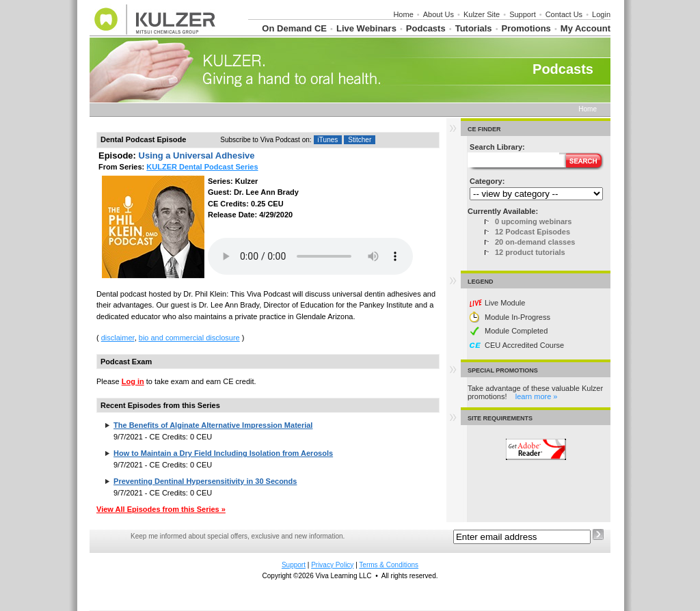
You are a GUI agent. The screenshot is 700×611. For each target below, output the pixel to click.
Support (523, 14)
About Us (439, 14)
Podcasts (426, 28)
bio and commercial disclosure (189, 338)
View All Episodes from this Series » (161, 509)
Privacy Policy (332, 565)
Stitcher (360, 140)
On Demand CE (294, 28)
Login (601, 14)
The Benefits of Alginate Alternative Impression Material (213, 425)
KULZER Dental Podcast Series (202, 167)
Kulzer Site (482, 14)
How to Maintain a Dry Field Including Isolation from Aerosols (223, 453)
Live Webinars (366, 28)
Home (403, 14)
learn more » (537, 396)
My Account (585, 28)
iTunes (328, 140)
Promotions (526, 28)
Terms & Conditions (389, 565)
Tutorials (474, 28)
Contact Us (564, 14)
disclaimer (118, 338)
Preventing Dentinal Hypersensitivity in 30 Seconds (205, 481)
